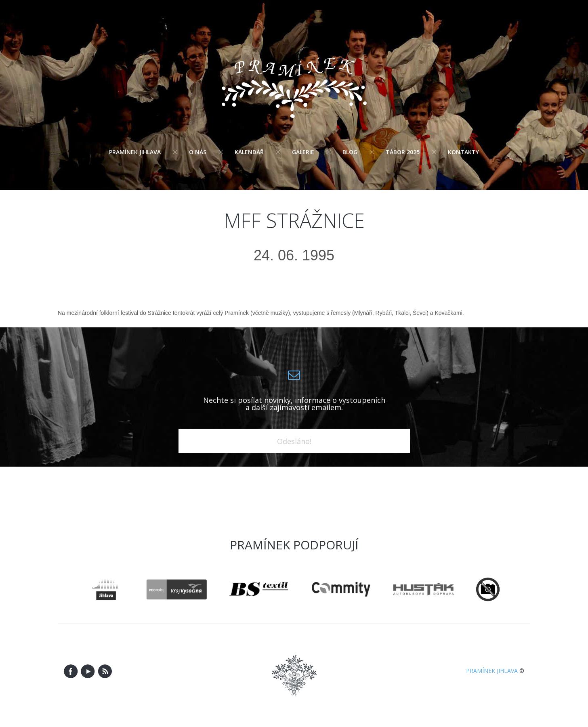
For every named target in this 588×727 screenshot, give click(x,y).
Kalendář (249, 152)
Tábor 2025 (403, 152)
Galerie (303, 152)
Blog (350, 152)
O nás (198, 152)
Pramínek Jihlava (135, 152)
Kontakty (463, 152)
